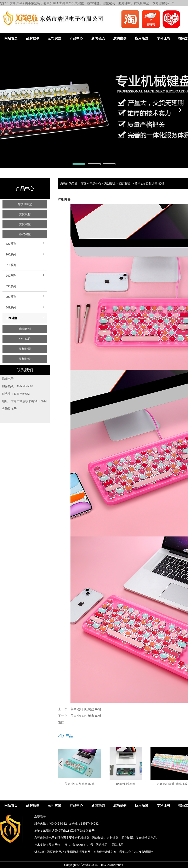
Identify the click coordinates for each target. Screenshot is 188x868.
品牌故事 (33, 38)
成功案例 (120, 38)
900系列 (11, 297)
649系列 (11, 307)
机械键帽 (25, 349)
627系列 (11, 244)
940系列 (11, 276)
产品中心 (76, 38)
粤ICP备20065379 (77, 845)
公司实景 (55, 38)
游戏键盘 (25, 234)
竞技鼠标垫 (25, 204)
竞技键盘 (25, 224)
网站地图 (102, 845)
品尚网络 (55, 845)
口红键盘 (11, 318)
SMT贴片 (25, 339)
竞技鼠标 (25, 214)
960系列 (11, 254)
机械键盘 (25, 359)
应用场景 (142, 38)
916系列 (11, 265)
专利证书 (163, 38)
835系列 (11, 286)
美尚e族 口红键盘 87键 (150, 184)
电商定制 (25, 329)
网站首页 (11, 38)
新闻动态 (98, 38)
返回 (61, 723)
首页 (83, 184)
